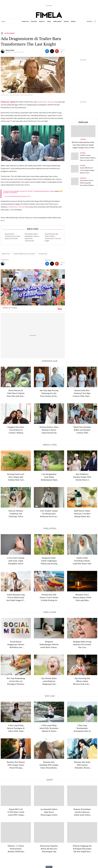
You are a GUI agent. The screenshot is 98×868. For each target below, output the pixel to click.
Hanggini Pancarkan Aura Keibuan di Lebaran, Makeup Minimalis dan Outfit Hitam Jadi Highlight (16, 430)
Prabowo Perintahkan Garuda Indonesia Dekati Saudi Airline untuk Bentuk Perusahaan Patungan (82, 812)
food (49, 21)
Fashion (83, 139)
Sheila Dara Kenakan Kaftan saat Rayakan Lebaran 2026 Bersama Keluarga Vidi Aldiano (82, 430)
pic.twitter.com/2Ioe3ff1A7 (10, 193)
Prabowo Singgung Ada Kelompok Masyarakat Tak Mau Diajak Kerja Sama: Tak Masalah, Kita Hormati (82, 849)
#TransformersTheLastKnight (11, 191)
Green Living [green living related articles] (50, 445)
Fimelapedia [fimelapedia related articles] (50, 529)
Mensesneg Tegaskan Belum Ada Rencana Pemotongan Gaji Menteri (49, 849)
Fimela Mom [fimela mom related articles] (50, 612)
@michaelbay (41, 191)
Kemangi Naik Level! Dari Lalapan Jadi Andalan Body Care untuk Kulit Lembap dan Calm (16, 477)
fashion (34, 21)
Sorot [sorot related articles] (50, 780)
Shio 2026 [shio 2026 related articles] (50, 696)
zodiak (66, 21)
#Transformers (23, 191)
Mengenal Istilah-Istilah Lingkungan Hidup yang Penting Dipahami (49, 561)
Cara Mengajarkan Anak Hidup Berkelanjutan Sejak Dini (49, 477)
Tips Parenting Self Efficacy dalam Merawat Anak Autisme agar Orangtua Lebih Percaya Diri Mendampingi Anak (82, 681)
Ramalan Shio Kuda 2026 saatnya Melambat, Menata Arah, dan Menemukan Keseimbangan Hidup (82, 765)
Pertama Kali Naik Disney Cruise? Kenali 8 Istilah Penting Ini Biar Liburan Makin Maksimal (49, 597)
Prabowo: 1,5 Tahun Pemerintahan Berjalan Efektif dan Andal (16, 849)
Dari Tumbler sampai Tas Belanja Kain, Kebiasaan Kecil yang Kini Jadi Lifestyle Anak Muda (49, 514)
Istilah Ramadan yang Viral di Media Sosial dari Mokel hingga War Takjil (16, 597)
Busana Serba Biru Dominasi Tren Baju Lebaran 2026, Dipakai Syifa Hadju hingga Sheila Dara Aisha (82, 393)
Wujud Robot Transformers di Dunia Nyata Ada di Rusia (12, 236)
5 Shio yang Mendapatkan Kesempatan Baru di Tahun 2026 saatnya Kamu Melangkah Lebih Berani (82, 728)
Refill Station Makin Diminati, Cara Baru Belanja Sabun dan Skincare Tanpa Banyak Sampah (82, 514)
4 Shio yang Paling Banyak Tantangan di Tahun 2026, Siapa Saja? (16, 728)
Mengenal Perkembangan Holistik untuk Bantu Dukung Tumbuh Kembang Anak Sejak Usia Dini (49, 644)
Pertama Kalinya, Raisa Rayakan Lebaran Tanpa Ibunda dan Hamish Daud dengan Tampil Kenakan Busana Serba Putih (49, 430)
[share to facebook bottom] (47, 264)
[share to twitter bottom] (52, 264)
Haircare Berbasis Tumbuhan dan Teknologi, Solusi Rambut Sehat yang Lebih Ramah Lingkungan (16, 514)
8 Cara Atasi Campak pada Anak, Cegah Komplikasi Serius (16, 561)
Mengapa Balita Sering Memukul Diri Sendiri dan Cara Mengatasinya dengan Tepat (82, 644)
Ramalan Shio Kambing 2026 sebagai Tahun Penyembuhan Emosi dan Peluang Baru (49, 765)
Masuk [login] (89, 21)
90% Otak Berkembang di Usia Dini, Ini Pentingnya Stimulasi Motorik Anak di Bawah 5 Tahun (16, 681)
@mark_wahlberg (50, 191)
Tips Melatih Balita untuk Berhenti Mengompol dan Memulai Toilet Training (49, 681)
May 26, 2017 (27, 196)
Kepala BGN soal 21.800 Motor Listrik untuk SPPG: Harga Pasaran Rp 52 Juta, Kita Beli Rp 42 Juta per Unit (16, 812)
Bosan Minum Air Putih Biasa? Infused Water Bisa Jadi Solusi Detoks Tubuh (16, 393)
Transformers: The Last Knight (48, 102)
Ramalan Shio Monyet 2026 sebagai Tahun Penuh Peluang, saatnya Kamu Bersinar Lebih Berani (16, 765)
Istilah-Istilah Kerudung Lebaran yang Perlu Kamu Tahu (82, 561)
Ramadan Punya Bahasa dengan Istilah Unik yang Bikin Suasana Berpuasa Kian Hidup (82, 597)
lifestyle (25, 21)
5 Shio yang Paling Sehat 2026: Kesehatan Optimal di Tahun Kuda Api (49, 728)
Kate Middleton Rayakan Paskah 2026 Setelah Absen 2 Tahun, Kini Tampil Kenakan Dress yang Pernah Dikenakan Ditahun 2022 (82, 477)
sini (3, 220)
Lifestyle (83, 178)
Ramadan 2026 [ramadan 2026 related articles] (50, 361)
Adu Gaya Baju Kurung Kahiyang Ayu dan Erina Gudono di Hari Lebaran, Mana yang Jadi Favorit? (49, 393)
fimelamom (57, 21)
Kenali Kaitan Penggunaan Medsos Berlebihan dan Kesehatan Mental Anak (16, 644)
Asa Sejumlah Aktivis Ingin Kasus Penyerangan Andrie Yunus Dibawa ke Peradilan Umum (49, 812)
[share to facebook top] (47, 51)
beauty (42, 21)
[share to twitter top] (52, 51)
